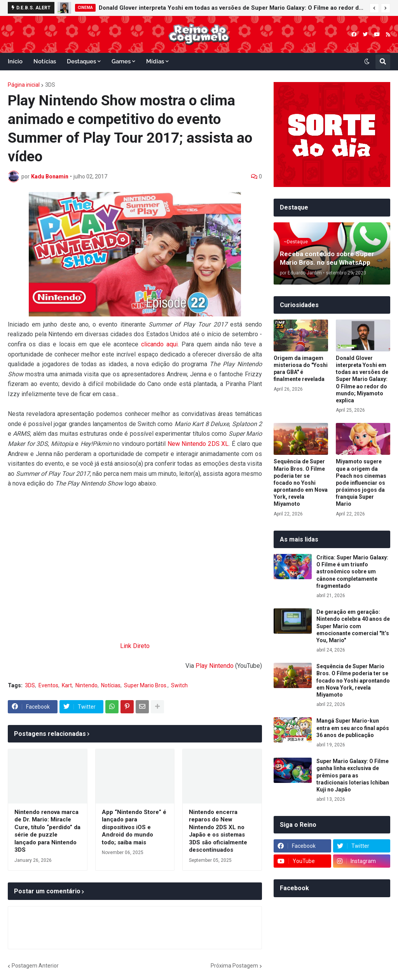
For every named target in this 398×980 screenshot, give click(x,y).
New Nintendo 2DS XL (198, 444)
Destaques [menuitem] (81, 61)
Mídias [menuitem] (155, 61)
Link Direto (135, 646)
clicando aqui (159, 344)
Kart (67, 685)
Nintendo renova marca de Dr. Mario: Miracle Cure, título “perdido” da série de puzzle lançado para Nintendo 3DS (47, 831)
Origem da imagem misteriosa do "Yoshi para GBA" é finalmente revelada (301, 369)
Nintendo (86, 685)
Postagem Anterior (35, 966)
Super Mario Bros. (146, 685)
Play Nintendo (215, 666)
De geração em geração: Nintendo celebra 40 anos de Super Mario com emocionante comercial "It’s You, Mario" (353, 626)
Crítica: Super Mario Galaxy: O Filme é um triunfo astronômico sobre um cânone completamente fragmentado (352, 572)
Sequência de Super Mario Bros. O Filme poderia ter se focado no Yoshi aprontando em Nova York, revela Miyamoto (301, 483)
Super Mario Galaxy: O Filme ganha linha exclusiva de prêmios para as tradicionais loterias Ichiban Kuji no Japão (353, 775)
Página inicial (24, 85)
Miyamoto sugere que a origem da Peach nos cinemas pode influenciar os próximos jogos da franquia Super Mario (361, 483)
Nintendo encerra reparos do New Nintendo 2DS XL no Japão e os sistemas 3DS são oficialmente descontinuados (218, 831)
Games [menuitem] (121, 61)
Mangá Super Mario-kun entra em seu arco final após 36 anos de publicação (353, 728)
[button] (374, 8)
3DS (50, 85)
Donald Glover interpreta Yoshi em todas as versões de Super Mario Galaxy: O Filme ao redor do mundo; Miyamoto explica (232, 8)
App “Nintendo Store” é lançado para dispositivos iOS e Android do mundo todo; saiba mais (134, 827)
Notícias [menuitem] (45, 61)
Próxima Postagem (234, 966)
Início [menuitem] (15, 61)
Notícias (111, 685)
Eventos (48, 685)
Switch (179, 685)
